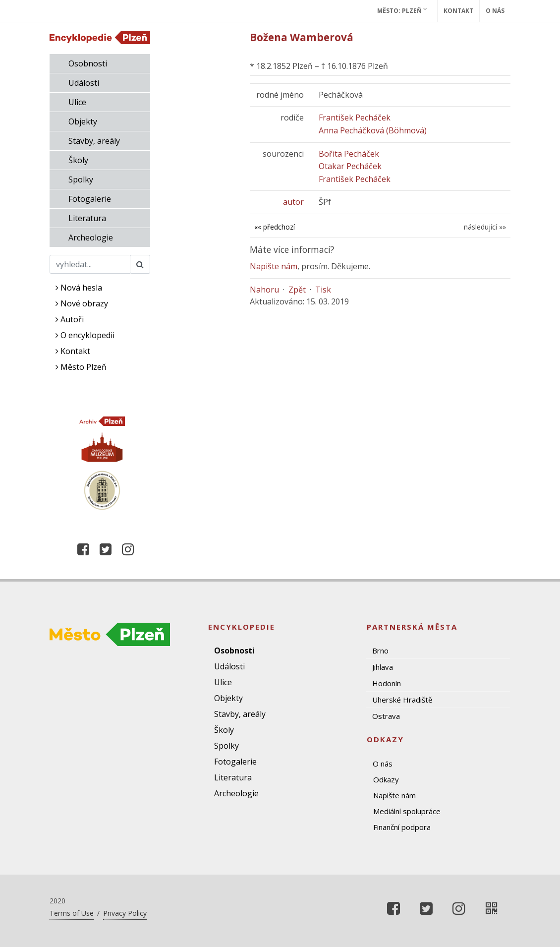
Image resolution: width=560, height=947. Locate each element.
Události (84, 83)
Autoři (70, 319)
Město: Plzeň (402, 10)
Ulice (77, 102)
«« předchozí (275, 227)
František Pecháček (355, 118)
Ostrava (386, 716)
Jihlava (383, 667)
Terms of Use (72, 913)
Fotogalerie (90, 199)
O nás (495, 11)
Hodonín (387, 683)
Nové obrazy (82, 303)
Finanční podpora (402, 827)
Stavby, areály (94, 141)
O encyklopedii (85, 335)
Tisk (323, 290)
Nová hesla (79, 288)
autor (293, 202)
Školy (78, 160)
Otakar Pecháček (350, 166)
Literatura (87, 218)
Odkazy (386, 779)
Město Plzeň (81, 367)
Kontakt (458, 11)
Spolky (81, 179)
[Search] (90, 264)
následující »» (485, 227)
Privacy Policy (125, 913)
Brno (380, 651)
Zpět (297, 290)
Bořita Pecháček (349, 154)
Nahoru (264, 290)
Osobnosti (88, 63)
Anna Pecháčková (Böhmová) (373, 130)
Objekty (83, 121)
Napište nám (274, 266)
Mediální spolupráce (407, 811)
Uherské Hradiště (402, 700)
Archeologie (91, 237)
